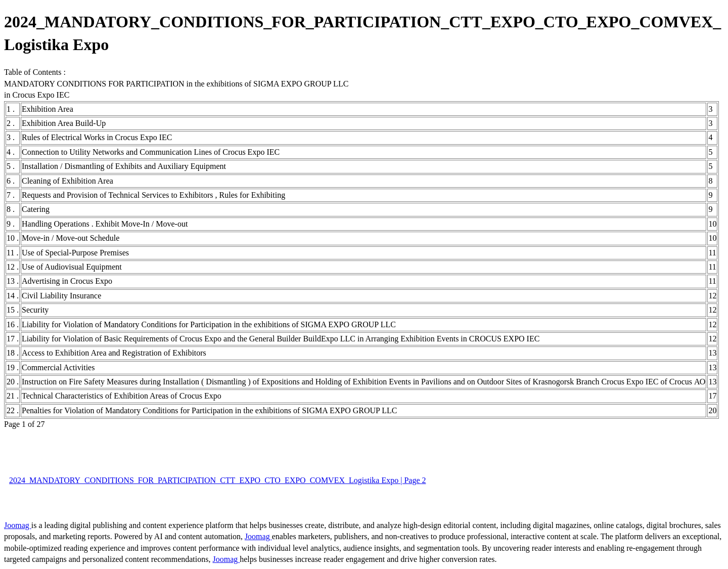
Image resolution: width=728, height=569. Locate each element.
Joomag (18, 525)
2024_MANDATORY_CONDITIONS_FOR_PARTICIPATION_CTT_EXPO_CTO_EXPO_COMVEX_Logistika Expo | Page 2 (218, 480)
